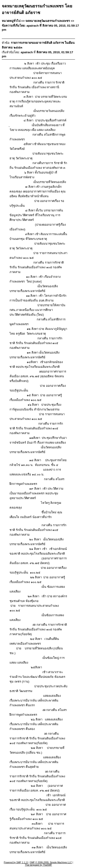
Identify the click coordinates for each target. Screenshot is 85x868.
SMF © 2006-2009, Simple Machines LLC (51, 862)
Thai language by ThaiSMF (39, 865)
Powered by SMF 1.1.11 (16, 862)
